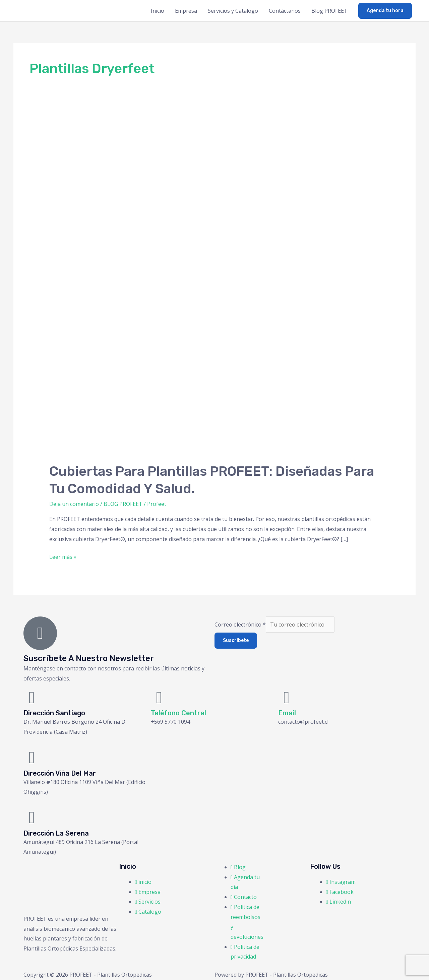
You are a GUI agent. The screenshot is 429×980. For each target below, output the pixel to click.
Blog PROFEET (329, 11)
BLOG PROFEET (123, 504)
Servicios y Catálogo (233, 11)
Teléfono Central (178, 713)
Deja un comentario (74, 504)
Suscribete (236, 640)
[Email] (287, 698)
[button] (385, 11)
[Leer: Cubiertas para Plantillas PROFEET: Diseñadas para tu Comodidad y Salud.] (215, 289)
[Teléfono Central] (159, 698)
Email (287, 713)
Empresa (186, 11)
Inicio (158, 11)
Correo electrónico (240, 625)
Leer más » (63, 556)
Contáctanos (285, 11)
